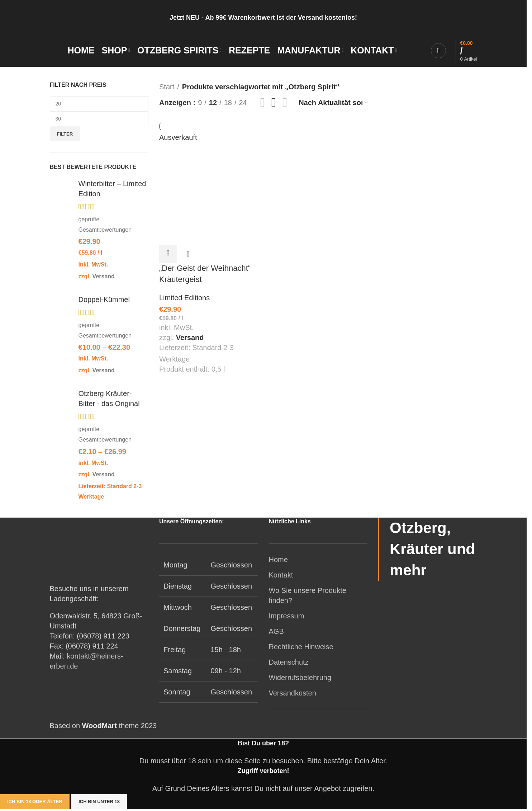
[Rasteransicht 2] (263, 104)
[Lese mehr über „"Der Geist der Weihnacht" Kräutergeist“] (168, 255)
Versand (104, 278)
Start (167, 88)
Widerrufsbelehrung (300, 679)
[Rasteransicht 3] (274, 104)
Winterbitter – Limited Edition (112, 190)
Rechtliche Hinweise (301, 649)
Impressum (287, 618)
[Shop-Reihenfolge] (334, 104)
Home (278, 561)
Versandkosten (293, 695)
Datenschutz (289, 664)
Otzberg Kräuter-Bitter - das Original (109, 400)
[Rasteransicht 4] (285, 104)
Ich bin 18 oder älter (35, 803)
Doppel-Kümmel (104, 301)
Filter (65, 135)
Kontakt (281, 577)
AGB (276, 633)
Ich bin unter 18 (99, 803)
